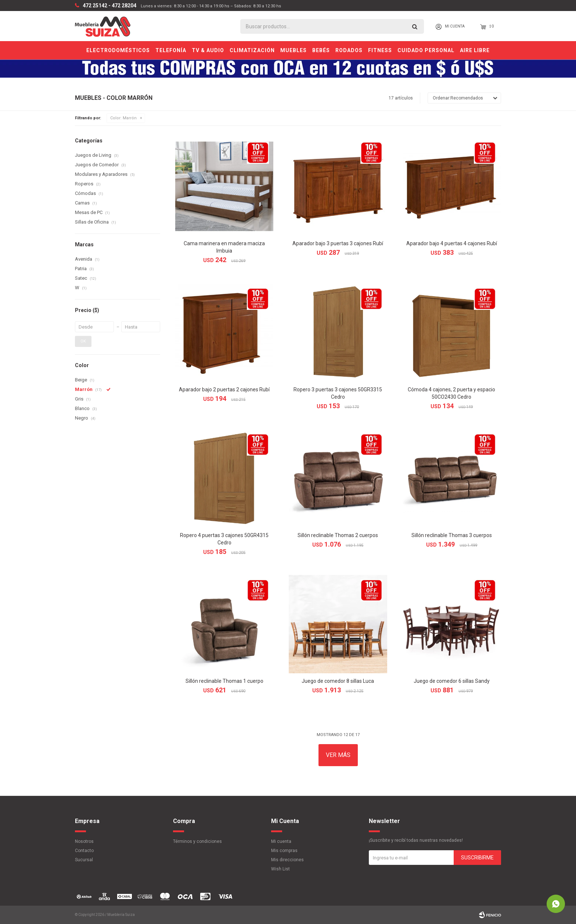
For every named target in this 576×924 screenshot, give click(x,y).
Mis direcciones (287, 860)
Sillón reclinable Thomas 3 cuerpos (452, 535)
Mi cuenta (281, 841)
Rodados (349, 50)
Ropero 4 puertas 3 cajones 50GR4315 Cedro (224, 539)
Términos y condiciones (197, 841)
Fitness (380, 50)
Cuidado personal (426, 50)
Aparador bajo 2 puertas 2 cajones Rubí (224, 389)
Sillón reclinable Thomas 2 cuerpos (338, 535)
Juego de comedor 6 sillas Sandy (452, 681)
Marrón (123, 118)
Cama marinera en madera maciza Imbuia (224, 247)
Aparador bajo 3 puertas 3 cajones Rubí (338, 243)
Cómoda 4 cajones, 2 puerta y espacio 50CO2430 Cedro (451, 393)
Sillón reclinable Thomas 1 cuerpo (224, 681)
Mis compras (284, 851)
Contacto (84, 851)
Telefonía (171, 50)
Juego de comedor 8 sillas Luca (338, 681)
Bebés (321, 50)
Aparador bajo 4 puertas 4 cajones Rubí (452, 243)
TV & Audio (208, 50)
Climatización (252, 50)
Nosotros (84, 841)
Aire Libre (475, 50)
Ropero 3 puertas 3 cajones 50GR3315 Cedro (338, 393)
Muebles (294, 50)
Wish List (280, 869)
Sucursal (84, 860)
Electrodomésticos (118, 50)
